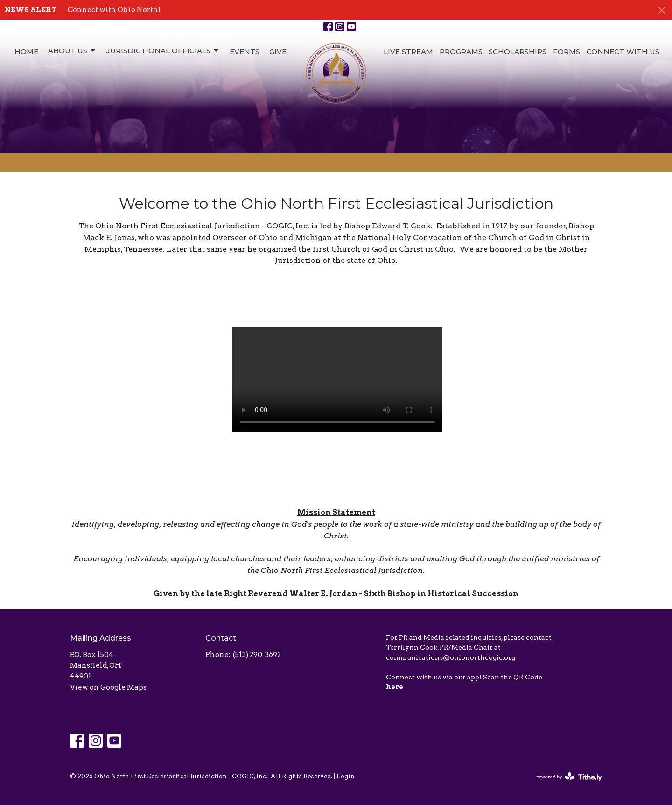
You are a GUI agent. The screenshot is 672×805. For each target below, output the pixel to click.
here (395, 687)
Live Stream (408, 52)
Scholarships (518, 52)
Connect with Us (623, 52)
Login (346, 776)
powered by (569, 777)
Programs (461, 52)
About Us (72, 51)
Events (245, 52)
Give (278, 52)
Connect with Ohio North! (114, 10)
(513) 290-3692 (257, 655)
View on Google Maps (108, 687)
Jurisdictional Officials (163, 51)
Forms (567, 52)
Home (26, 52)
